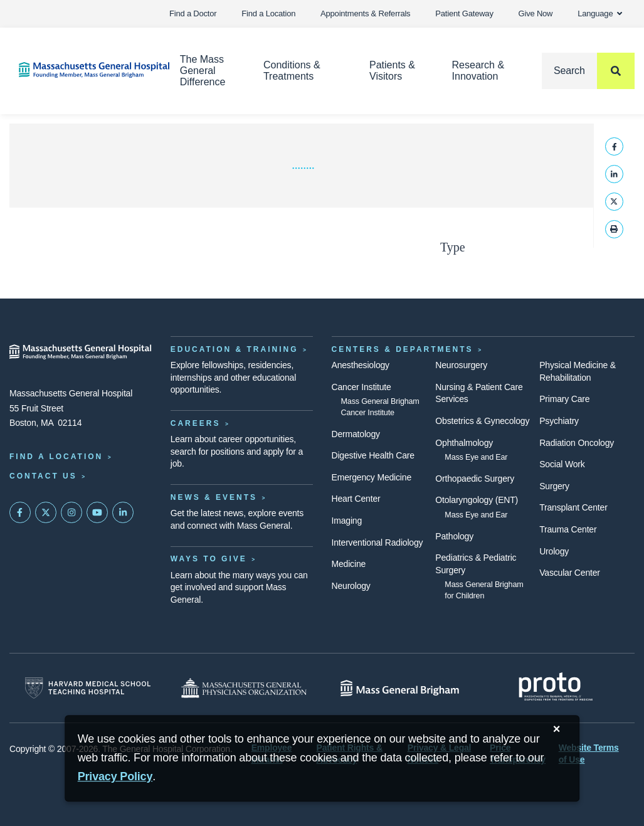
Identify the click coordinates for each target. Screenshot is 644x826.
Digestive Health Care (373, 455)
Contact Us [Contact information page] (43, 476)
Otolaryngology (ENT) (477, 500)
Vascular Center (570, 573)
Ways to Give (209, 559)
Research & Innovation (478, 71)
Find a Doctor (193, 13)
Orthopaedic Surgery (475, 479)
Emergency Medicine (372, 477)
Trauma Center (568, 529)
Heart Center (356, 499)
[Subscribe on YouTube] (97, 512)
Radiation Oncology (577, 443)
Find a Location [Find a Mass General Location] (56, 457)
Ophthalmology (464, 443)
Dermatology (356, 434)
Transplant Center (573, 507)
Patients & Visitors (392, 71)
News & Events (214, 497)
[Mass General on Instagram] (71, 512)
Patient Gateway (464, 13)
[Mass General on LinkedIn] (123, 512)
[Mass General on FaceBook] (20, 512)
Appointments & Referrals (365, 13)
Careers (196, 423)
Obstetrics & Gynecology (482, 421)
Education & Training (235, 349)
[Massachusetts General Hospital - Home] (81, 352)
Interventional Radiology (377, 543)
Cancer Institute (362, 387)
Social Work (562, 464)
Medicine (349, 564)
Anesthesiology (361, 365)
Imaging (347, 521)
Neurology (351, 586)
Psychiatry (559, 421)
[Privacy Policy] (115, 777)
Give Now (536, 13)
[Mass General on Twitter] (46, 512)
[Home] (81, 70)
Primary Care (564, 399)
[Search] (588, 71)
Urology (554, 551)
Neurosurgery (461, 365)
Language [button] (600, 13)
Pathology (454, 536)
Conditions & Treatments (292, 71)
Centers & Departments (403, 349)
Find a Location (268, 13)
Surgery (554, 486)
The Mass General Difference (203, 71)
